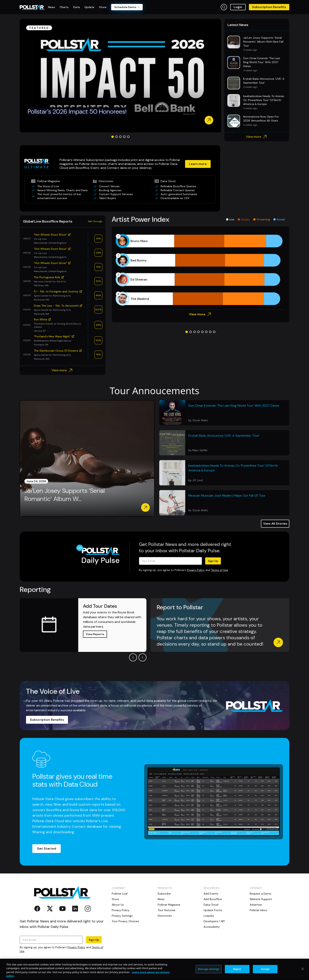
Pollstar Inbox (258, 910)
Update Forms (213, 910)
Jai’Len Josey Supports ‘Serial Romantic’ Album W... (65, 495)
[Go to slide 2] (116, 137)
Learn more (198, 164)
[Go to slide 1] (113, 137)
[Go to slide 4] (124, 137)
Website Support (261, 899)
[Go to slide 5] (128, 137)
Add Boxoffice (213, 899)
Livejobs (209, 916)
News (161, 899)
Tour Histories (167, 910)
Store (115, 899)
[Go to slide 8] (214, 332)
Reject (237, 969)
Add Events (211, 894)
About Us (118, 905)
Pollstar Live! (120, 894)
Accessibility (212, 927)
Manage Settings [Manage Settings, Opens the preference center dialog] (209, 969)
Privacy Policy (196, 570)
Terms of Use (220, 570)
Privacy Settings (122, 916)
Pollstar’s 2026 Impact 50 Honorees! (77, 111)
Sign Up (213, 561)
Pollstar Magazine (169, 905)
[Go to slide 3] (120, 137)
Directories (165, 916)
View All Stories (275, 524)
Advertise (256, 905)
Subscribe (164, 894)
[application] (201, 270)
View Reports (95, 634)
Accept (265, 969)
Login (238, 7)
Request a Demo (261, 894)
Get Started (47, 848)
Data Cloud (211, 905)
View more (257, 137)
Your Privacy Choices (125, 921)
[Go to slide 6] (206, 332)
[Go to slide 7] (210, 332)
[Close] (303, 969)
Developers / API (214, 921)
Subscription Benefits (269, 7)
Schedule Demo (127, 7)
